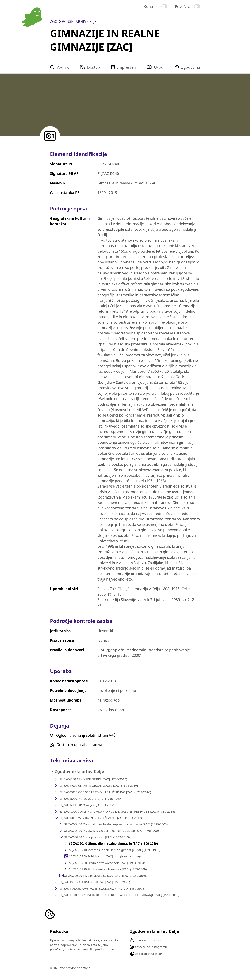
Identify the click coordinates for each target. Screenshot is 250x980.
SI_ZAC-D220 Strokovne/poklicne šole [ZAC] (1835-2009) (108, 869)
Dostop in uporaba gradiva (76, 745)
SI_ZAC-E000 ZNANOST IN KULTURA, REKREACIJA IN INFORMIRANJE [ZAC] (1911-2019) (119, 895)
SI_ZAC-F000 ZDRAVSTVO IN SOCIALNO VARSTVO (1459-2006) (102, 889)
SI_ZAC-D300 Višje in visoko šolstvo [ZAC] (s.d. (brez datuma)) (107, 876)
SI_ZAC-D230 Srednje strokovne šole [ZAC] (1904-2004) (107, 863)
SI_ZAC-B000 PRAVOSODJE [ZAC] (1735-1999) (91, 799)
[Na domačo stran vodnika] (32, 17)
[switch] (156, 6)
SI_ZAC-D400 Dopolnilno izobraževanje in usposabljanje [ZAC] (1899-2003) (116, 824)
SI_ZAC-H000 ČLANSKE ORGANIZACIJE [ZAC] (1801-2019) (99, 786)
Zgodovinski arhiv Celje (79, 771)
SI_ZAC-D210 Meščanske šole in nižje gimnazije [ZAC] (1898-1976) (115, 850)
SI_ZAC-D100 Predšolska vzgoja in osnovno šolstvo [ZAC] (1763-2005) (112, 831)
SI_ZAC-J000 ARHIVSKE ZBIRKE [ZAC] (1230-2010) (93, 779)
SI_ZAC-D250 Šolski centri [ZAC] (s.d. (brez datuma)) (105, 856)
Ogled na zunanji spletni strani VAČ (83, 736)
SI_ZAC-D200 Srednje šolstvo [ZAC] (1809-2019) (97, 837)
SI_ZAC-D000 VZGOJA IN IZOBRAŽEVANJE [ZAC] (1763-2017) (101, 818)
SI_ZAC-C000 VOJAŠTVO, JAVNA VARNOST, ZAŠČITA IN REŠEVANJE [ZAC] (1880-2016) (117, 811)
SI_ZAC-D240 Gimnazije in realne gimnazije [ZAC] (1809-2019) (113, 844)
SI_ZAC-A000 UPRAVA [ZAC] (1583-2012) (87, 805)
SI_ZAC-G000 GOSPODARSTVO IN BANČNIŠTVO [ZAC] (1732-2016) (105, 792)
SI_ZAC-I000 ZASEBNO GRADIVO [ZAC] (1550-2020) (95, 882)
